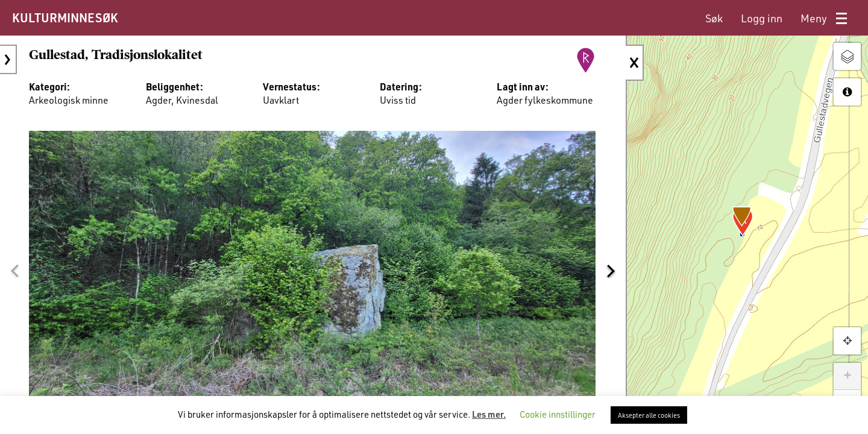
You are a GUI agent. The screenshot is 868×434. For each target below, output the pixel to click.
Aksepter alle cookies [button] (649, 415)
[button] (14, 269)
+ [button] (847, 376)
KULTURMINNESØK (65, 17)
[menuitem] (714, 18)
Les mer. (489, 414)
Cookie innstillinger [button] (558, 414)
